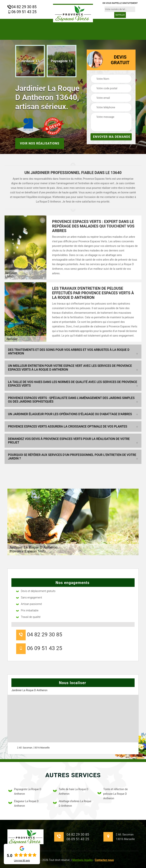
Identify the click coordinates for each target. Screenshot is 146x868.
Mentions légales (83, 860)
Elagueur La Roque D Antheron (23, 803)
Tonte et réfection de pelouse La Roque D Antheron (113, 794)
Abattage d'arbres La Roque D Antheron (72, 803)
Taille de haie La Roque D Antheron (71, 791)
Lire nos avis (22, 861)
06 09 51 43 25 (22, 12)
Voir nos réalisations (40, 143)
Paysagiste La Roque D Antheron (25, 791)
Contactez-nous (104, 860)
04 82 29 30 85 (22, 7)
